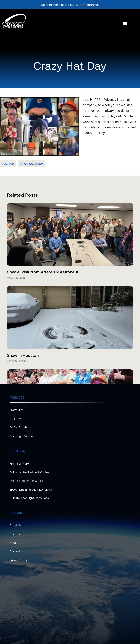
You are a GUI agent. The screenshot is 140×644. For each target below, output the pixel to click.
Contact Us (17, 551)
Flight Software (19, 464)
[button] (125, 23)
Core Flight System (22, 436)
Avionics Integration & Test (26, 481)
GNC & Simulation (21, 427)
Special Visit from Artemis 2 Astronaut (43, 272)
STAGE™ (15, 419)
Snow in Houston (23, 355)
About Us (15, 525)
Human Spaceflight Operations (29, 498)
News (13, 543)
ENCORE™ (17, 410)
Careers (15, 534)
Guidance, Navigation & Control (30, 472)
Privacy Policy (18, 560)
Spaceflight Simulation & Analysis (31, 490)
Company (8, 164)
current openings (88, 5)
